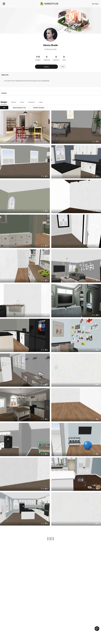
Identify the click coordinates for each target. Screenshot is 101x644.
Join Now (95, 4)
